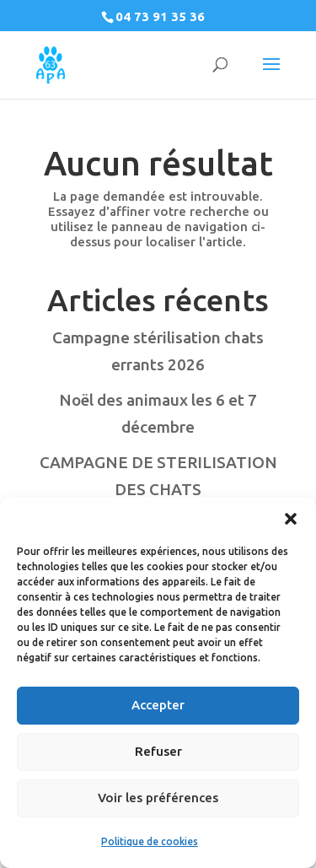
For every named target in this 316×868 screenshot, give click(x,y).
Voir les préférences (158, 798)
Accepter (158, 705)
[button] (291, 519)
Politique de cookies (150, 841)
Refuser (158, 751)
